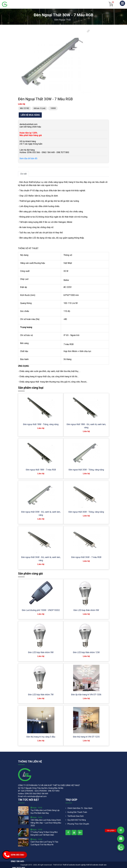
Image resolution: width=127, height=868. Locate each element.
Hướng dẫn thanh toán (77, 812)
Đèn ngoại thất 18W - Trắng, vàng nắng (41, 424)
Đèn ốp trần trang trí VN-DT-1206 (86, 695)
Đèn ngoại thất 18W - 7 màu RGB (41, 470)
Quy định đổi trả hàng (77, 820)
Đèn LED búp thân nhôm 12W (86, 652)
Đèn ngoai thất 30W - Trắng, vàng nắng (86, 470)
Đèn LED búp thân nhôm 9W (86, 610)
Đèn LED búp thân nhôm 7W (41, 695)
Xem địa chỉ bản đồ (28, 158)
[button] (88, 31)
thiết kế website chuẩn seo (96, 865)
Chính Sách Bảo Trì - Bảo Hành (80, 808)
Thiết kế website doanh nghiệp (74, 865)
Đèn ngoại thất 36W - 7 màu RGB (86, 557)
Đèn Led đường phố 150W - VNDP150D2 (41, 610)
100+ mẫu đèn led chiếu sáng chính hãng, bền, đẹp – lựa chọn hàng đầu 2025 (46, 823)
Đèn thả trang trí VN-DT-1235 (86, 737)
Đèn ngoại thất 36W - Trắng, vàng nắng (86, 512)
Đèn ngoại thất (63, 20)
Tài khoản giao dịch (76, 816)
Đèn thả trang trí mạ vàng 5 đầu (41, 737)
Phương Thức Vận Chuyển (78, 824)
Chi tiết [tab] (23, 174)
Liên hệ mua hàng (30, 115)
